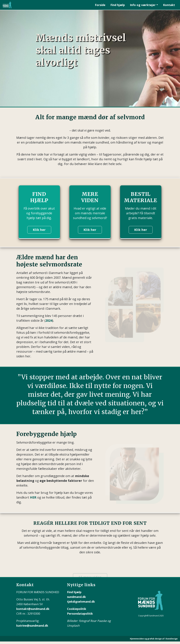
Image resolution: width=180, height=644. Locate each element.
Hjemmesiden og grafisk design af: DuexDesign (154, 639)
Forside (100, 5)
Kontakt (169, 5)
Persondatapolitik (80, 614)
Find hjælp (118, 5)
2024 (49, 320)
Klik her (39, 230)
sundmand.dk (76, 597)
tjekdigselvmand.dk (81, 602)
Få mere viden (90, 579)
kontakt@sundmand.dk (33, 609)
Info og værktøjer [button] (143, 5)
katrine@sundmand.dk (32, 626)
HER (33, 497)
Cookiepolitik (77, 609)
